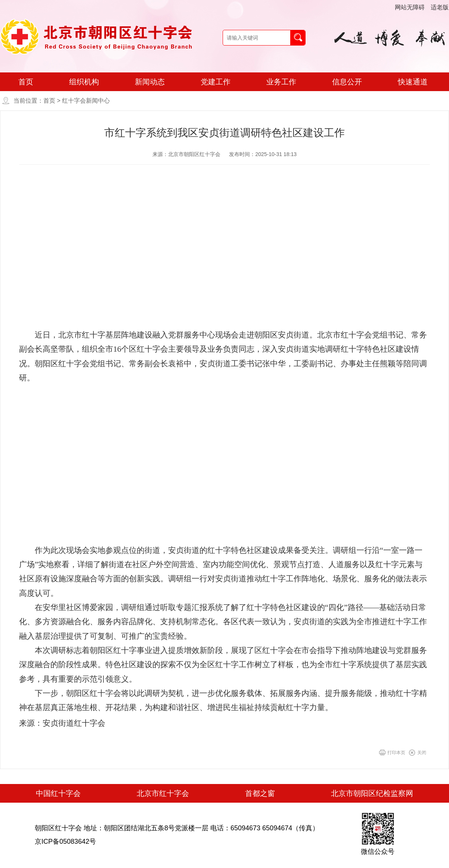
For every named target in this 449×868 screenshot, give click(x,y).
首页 (26, 82)
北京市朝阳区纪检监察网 (372, 793)
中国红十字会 (58, 793)
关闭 (422, 753)
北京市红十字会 (163, 793)
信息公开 (347, 82)
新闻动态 (150, 82)
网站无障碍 (410, 7)
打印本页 (396, 753)
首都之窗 (260, 793)
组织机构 (84, 82)
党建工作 (216, 82)
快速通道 (413, 82)
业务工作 (281, 82)
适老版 (440, 7)
